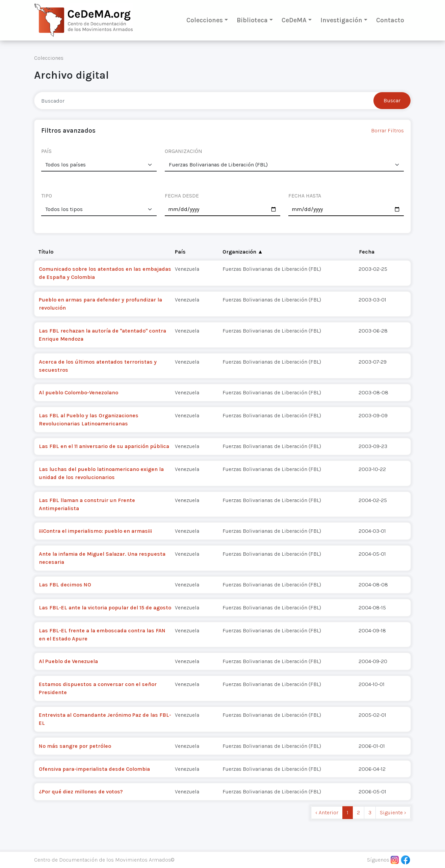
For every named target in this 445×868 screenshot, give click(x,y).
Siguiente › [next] (393, 812)
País (180, 252)
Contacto (390, 20)
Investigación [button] (341, 20)
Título (46, 252)
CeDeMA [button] (294, 20)
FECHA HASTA (305, 196)
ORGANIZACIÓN (184, 151)
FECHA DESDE (182, 196)
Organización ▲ (243, 252)
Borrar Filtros (387, 130)
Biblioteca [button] (252, 20)
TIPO (47, 196)
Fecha (367, 252)
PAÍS (46, 151)
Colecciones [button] (205, 20)
